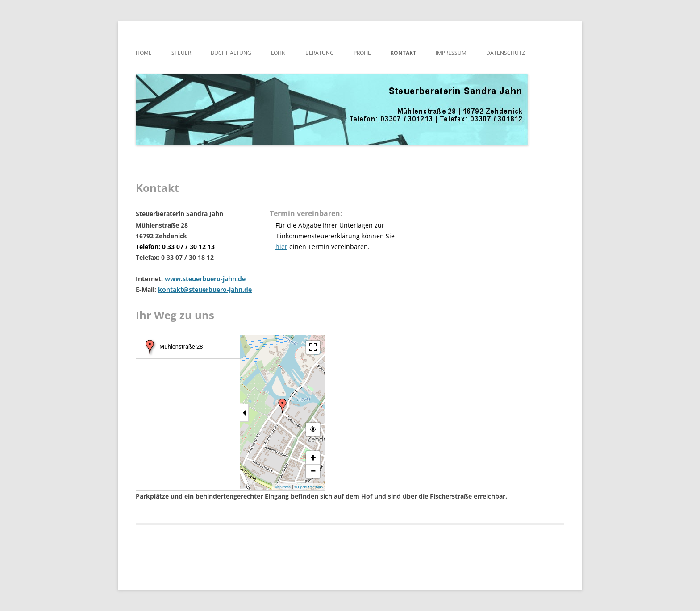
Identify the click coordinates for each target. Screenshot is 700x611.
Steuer (181, 53)
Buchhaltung (231, 53)
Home (144, 53)
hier (281, 247)
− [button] (313, 471)
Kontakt (403, 53)
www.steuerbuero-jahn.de (205, 279)
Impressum (451, 53)
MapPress (283, 487)
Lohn (278, 53)
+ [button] (313, 458)
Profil (362, 53)
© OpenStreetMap (308, 487)
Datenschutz (506, 53)
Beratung (320, 53)
